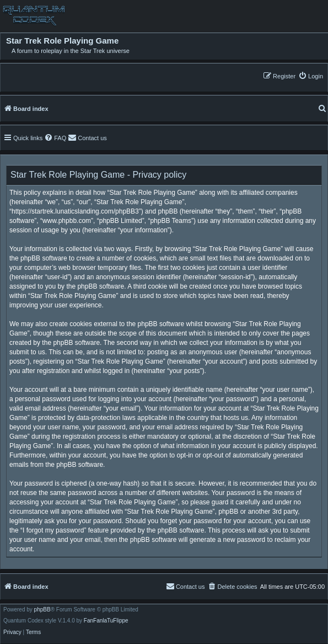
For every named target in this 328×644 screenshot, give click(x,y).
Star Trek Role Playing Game (62, 41)
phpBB (42, 610)
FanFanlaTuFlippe (106, 621)
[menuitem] (311, 76)
